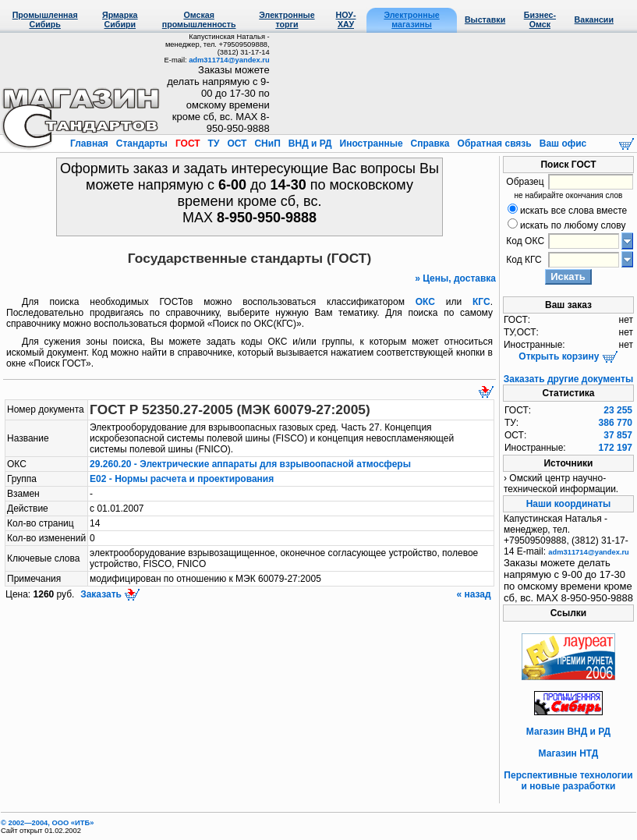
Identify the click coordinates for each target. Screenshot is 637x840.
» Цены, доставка (455, 278)
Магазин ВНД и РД (568, 732)
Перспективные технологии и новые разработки (568, 781)
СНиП (267, 144)
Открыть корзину (568, 356)
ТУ (213, 144)
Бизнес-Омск (540, 19)
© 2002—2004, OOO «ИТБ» (47, 823)
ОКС (425, 302)
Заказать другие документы (568, 379)
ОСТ (237, 144)
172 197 (616, 448)
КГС (481, 302)
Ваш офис (561, 144)
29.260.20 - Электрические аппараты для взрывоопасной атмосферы (250, 464)
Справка (430, 144)
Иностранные (371, 144)
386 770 (616, 423)
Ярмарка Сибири (120, 19)
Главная (90, 144)
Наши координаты (569, 504)
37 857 (618, 435)
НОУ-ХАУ (346, 19)
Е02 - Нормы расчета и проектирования (182, 479)
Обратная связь (494, 144)
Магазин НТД (569, 753)
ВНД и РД (310, 144)
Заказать (109, 594)
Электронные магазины (411, 19)
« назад (475, 594)
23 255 (618, 410)
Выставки (485, 19)
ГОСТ (188, 144)
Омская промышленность (199, 19)
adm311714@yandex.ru (229, 60)
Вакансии (594, 19)
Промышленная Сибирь (45, 19)
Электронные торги (287, 19)
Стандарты (142, 144)
